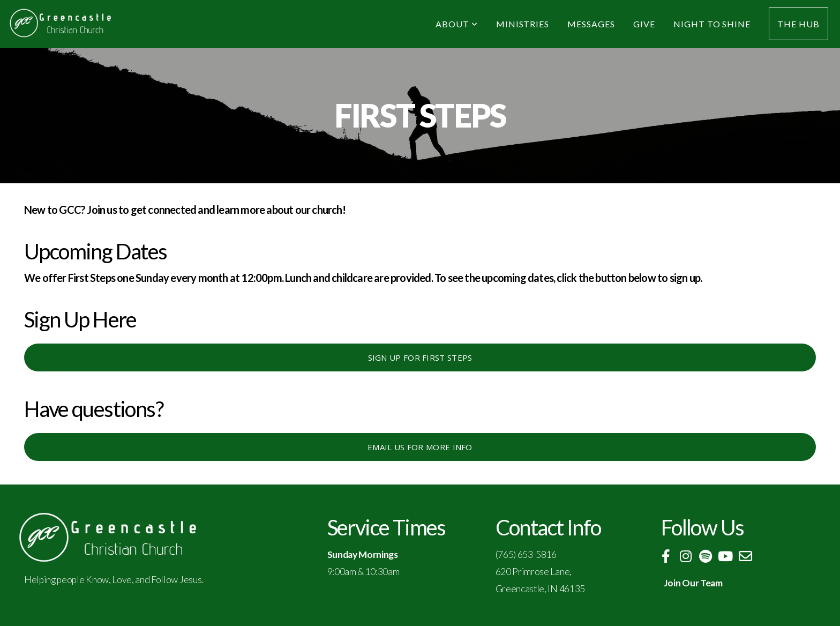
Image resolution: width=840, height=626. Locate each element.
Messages (591, 24)
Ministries (523, 24)
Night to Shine (712, 24)
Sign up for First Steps (420, 357)
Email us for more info (420, 447)
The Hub (798, 24)
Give (644, 24)
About (457, 24)
